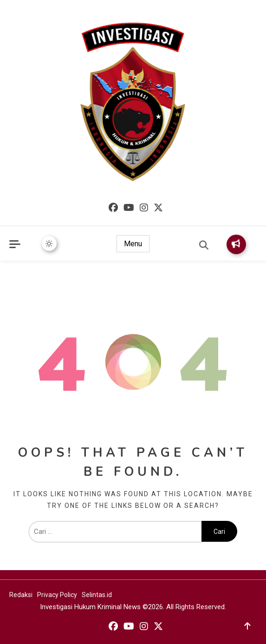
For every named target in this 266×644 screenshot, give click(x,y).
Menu (133, 244)
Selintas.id (97, 595)
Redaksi (21, 595)
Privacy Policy (57, 595)
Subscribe (236, 244)
